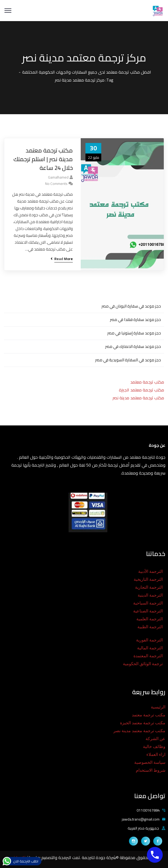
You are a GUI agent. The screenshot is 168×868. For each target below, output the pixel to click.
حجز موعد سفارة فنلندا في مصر (135, 320)
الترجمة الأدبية (150, 571)
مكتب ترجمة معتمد (147, 382)
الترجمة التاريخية (148, 579)
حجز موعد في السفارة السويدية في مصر (128, 360)
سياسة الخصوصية (150, 762)
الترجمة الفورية (149, 640)
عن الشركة (155, 739)
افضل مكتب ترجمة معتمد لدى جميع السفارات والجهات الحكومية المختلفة (87, 72)
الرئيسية (158, 707)
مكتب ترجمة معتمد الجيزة (141, 390)
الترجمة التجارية (149, 587)
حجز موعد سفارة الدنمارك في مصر (133, 346)
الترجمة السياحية (148, 603)
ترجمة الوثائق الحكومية (143, 664)
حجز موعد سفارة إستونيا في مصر (134, 333)
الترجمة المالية (150, 648)
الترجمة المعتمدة (148, 656)
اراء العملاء (156, 754)
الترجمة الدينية (150, 595)
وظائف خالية (154, 747)
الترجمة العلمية (150, 619)
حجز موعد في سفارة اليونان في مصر (131, 306)
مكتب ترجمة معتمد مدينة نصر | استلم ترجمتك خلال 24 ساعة (43, 159)
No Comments (56, 184)
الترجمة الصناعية (148, 611)
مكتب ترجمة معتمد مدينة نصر (138, 398)
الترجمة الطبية (150, 627)
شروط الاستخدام (151, 770)
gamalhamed (58, 177)
